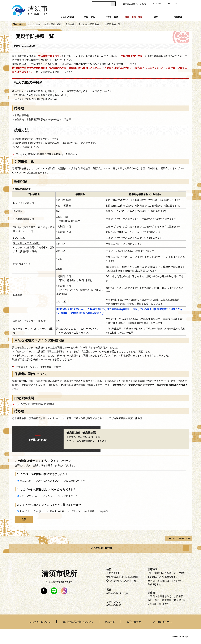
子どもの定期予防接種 (89, 24)
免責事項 (110, 622)
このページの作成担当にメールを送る (87, 441)
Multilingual (157, 4)
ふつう (49, 496)
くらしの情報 (67, 17)
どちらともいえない (49, 481)
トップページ (34, 24)
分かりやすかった (29, 496)
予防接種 (70, 24)
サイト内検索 (57, 511)
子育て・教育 (112, 17)
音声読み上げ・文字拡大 (134, 4)
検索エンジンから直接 (83, 511)
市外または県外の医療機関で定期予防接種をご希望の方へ (47, 154)
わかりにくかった (68, 496)
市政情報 (178, 17)
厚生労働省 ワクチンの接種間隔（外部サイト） (42, 367)
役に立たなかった (76, 481)
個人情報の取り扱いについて (78, 622)
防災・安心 (89, 17)
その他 (105, 511)
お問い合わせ (134, 622)
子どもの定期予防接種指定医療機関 (35, 404)
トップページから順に (31, 511)
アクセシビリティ (162, 622)
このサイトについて (40, 622)
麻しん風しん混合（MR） (27, 243)
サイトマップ (174, 4)
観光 (156, 17)
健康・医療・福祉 (134, 17)
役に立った (25, 481)
